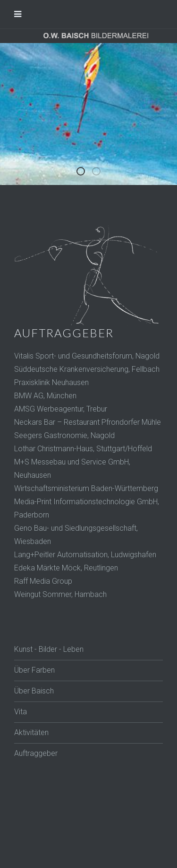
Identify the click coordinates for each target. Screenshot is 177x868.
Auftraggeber (36, 753)
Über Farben (34, 670)
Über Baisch (34, 691)
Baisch (84, 173)
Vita (21, 712)
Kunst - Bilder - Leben (49, 649)
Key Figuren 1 (100, 173)
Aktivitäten (31, 732)
